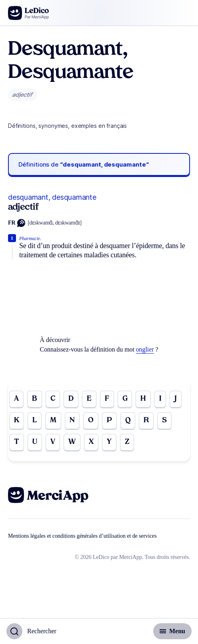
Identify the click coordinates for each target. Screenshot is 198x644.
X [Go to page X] (91, 442)
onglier (145, 349)
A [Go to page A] (16, 399)
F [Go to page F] (107, 399)
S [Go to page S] (164, 420)
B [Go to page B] (35, 399)
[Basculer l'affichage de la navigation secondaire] (172, 631)
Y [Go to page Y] (109, 442)
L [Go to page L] (35, 420)
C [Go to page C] (53, 399)
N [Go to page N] (72, 420)
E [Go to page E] (89, 399)
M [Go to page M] (53, 420)
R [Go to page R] (146, 420)
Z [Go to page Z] (127, 442)
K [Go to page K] (17, 420)
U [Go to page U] (35, 442)
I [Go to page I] (160, 399)
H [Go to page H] (143, 399)
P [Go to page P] (109, 420)
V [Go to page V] (53, 442)
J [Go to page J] (176, 399)
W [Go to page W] (72, 442)
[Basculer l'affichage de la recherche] (31, 631)
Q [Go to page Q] (128, 420)
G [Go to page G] (125, 399)
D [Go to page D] (71, 399)
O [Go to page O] (91, 420)
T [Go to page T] (17, 442)
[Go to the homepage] (29, 13)
